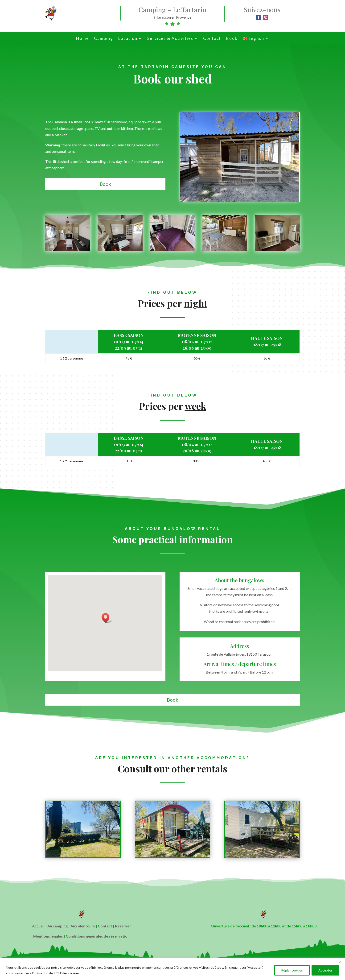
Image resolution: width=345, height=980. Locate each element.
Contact (212, 39)
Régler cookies (292, 970)
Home (82, 39)
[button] (107, 618)
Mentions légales (48, 936)
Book (232, 39)
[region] (172, 969)
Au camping (57, 926)
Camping (104, 39)
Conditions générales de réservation (98, 936)
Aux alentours (83, 926)
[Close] (340, 962)
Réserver (123, 926)
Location (128, 39)
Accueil (38, 926)
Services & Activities (170, 39)
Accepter (325, 970)
